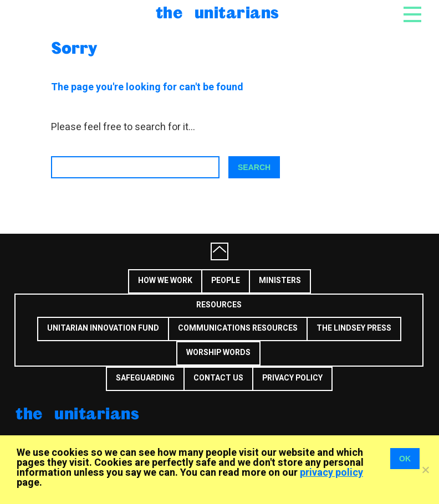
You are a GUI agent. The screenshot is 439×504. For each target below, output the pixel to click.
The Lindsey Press (354, 328)
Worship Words (218, 353)
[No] (425, 470)
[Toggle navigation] (412, 18)
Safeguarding (145, 378)
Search (254, 167)
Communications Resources (238, 328)
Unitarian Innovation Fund (103, 328)
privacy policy (331, 473)
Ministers (280, 281)
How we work (165, 281)
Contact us (218, 378)
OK (405, 459)
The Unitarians (218, 12)
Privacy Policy (292, 378)
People (226, 281)
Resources (219, 305)
